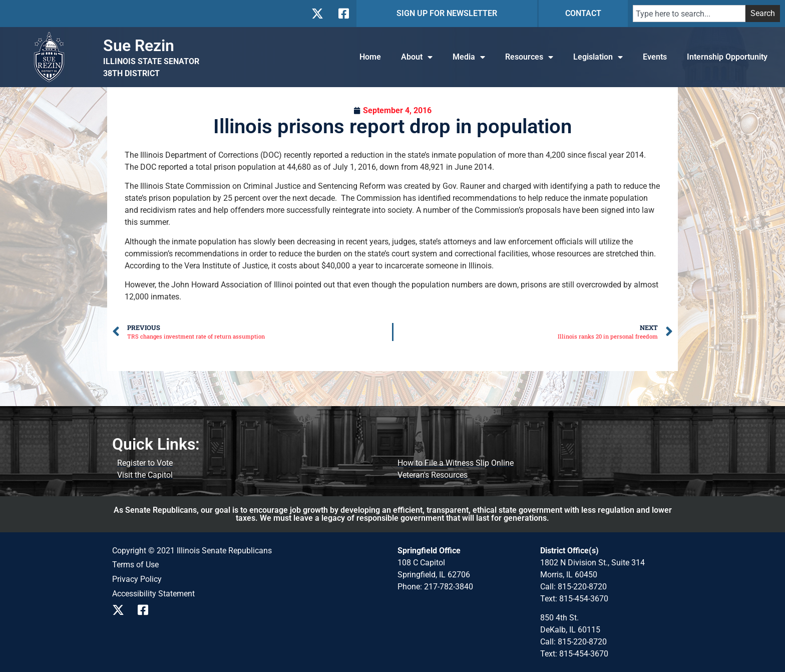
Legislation (598, 57)
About (417, 57)
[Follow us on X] (317, 14)
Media (469, 57)
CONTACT (583, 13)
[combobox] (689, 14)
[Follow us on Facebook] (343, 14)
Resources (529, 57)
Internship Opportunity (727, 57)
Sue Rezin (139, 46)
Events (655, 57)
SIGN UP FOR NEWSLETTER (447, 13)
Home (370, 57)
